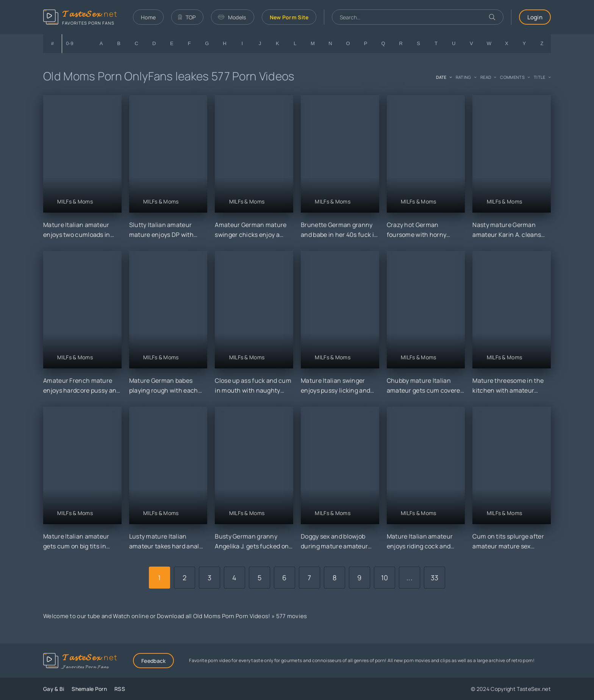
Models (232, 17)
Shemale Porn (89, 689)
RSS (120, 689)
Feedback (153, 661)
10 (385, 578)
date (441, 77)
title (540, 77)
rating (463, 77)
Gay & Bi (54, 689)
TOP (187, 17)
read (486, 77)
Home (148, 17)
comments (512, 77)
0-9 (70, 43)
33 (435, 578)
